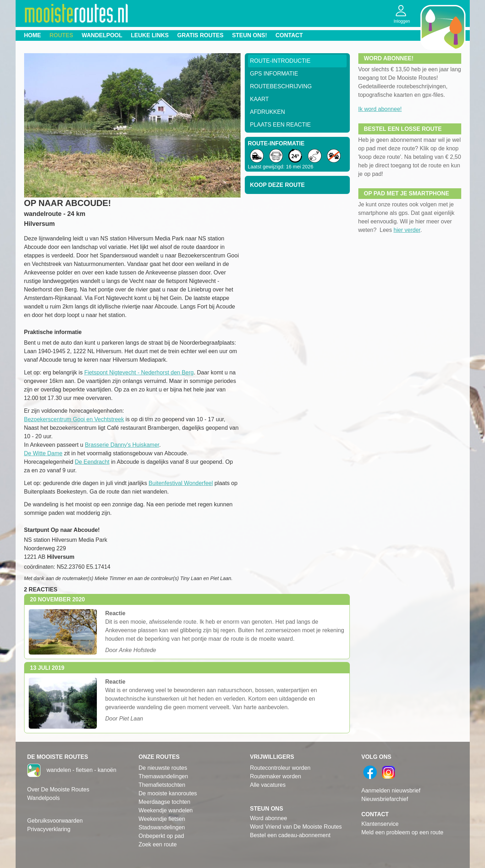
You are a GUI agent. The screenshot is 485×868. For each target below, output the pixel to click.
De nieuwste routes (163, 768)
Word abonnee (269, 818)
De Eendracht (92, 462)
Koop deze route (277, 185)
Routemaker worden (276, 776)
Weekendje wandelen (166, 810)
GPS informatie (274, 74)
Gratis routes (200, 35)
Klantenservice (380, 824)
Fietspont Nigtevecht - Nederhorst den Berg (139, 372)
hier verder (407, 230)
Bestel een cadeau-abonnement (290, 835)
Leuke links (150, 35)
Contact (289, 35)
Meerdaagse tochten (165, 802)
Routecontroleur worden (280, 768)
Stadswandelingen (162, 827)
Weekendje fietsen (162, 819)
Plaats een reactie (280, 125)
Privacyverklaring (49, 829)
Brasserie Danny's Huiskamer (122, 445)
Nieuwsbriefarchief (385, 799)
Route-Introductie (280, 61)
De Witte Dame (43, 453)
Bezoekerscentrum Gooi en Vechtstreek (74, 419)
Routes (62, 35)
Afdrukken (268, 112)
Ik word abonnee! (380, 109)
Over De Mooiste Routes (58, 789)
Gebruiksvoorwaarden (55, 821)
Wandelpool (102, 35)
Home (33, 35)
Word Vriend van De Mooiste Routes (296, 827)
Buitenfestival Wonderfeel (181, 483)
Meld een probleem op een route (403, 832)
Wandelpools (44, 798)
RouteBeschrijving (281, 86)
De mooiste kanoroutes (168, 793)
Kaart (260, 99)
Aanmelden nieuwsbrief (391, 791)
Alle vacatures (268, 785)
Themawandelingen (164, 776)
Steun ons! (250, 35)
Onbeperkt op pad (161, 836)
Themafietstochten (162, 785)
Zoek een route (158, 844)
